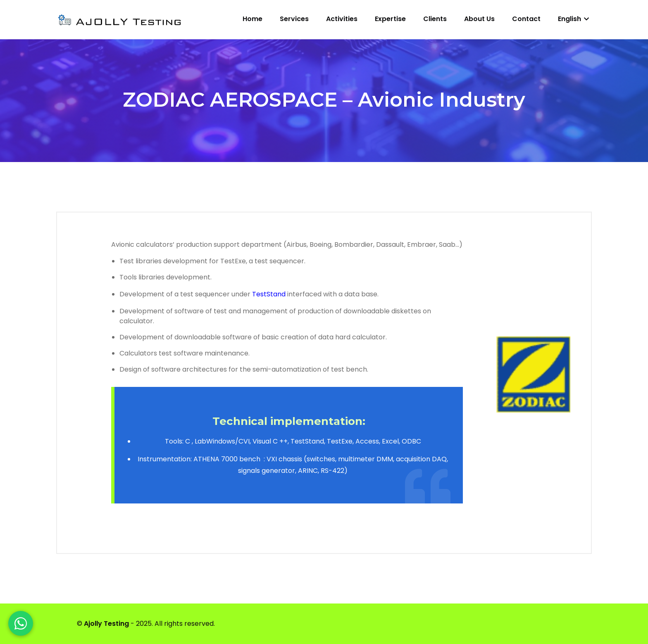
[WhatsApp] (21, 623)
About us (479, 19)
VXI (272, 459)
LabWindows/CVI (222, 441)
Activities (342, 19)
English (573, 19)
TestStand (269, 294)
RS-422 (332, 471)
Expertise (390, 19)
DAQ (439, 459)
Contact (526, 19)
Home (253, 19)
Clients (435, 19)
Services (294, 19)
